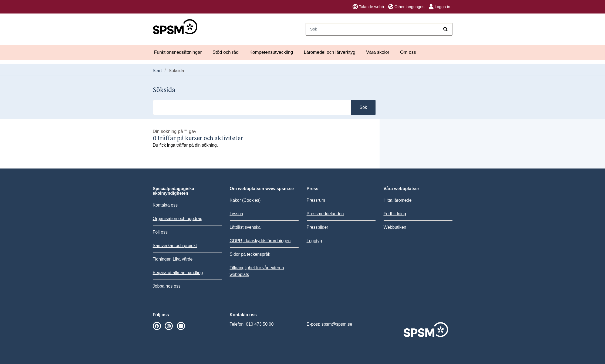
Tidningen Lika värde (173, 259)
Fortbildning (395, 214)
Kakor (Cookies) (245, 200)
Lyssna (236, 214)
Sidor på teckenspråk (250, 254)
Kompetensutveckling (271, 52)
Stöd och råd (225, 52)
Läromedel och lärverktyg (329, 52)
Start (157, 71)
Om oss (408, 52)
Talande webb (368, 7)
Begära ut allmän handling (178, 273)
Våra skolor (378, 52)
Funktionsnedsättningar (178, 52)
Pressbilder (317, 227)
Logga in (440, 7)
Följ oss (160, 232)
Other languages (406, 7)
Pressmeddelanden (325, 214)
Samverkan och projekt (175, 246)
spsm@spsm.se (337, 324)
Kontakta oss (165, 205)
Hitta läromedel (398, 200)
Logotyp (314, 241)
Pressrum (316, 200)
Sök (363, 107)
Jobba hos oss (167, 286)
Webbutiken (395, 227)
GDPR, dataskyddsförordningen (260, 241)
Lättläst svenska (245, 227)
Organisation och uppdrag (178, 219)
